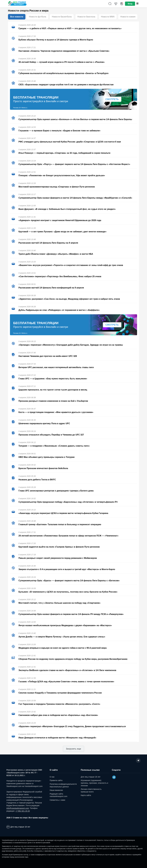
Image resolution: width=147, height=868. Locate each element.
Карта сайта (86, 795)
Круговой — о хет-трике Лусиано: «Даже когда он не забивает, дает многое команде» (62, 232)
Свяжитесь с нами (57, 800)
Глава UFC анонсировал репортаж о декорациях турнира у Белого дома (56, 491)
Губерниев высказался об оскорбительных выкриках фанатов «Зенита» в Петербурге (63, 73)
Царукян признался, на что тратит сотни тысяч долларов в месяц (53, 390)
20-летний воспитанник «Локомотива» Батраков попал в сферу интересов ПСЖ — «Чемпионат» (68, 536)
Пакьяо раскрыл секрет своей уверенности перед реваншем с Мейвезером (58, 558)
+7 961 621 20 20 (23, 811)
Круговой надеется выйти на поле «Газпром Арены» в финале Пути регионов (59, 547)
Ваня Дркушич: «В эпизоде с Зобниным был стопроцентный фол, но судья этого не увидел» (67, 209)
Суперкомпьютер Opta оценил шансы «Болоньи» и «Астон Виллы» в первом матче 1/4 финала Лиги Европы (75, 119)
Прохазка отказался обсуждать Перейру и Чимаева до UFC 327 (51, 435)
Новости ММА (108, 17)
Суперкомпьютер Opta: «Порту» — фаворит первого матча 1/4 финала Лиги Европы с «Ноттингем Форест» (74, 164)
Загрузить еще (73, 749)
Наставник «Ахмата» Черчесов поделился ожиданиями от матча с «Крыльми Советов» (64, 51)
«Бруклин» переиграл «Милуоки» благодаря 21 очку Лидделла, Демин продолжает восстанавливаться (72, 726)
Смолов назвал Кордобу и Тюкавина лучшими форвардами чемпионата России (60, 693)
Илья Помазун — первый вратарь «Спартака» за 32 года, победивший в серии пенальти (64, 153)
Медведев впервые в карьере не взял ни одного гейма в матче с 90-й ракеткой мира (62, 648)
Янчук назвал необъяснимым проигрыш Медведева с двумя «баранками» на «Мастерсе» (65, 625)
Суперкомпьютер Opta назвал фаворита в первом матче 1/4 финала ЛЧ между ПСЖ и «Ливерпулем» (71, 614)
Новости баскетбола (62, 17)
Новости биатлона (86, 17)
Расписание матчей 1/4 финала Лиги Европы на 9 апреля (48, 243)
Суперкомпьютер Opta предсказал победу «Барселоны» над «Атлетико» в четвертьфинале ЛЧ (68, 502)
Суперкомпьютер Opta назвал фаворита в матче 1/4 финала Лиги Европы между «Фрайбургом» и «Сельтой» (75, 198)
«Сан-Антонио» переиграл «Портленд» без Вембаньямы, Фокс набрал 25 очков (60, 276)
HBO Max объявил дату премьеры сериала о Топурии (47, 457)
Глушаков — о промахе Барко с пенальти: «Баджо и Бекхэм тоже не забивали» (59, 131)
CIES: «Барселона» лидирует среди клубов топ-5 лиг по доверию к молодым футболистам (66, 85)
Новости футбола (38, 17)
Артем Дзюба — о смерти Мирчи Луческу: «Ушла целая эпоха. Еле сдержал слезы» (62, 637)
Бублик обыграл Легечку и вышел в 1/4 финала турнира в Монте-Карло (56, 40)
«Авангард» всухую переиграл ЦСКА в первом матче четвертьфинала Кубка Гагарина (63, 513)
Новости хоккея (128, 17)
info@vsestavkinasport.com (18, 808)
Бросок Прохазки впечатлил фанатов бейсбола (43, 468)
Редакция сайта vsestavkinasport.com (58, 795)
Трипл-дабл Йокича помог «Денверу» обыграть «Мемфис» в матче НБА (56, 254)
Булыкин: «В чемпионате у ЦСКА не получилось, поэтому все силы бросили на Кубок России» (68, 592)
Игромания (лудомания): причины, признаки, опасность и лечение (94, 783)
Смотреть (112, 99)
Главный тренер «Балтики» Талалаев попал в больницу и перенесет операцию (60, 524)
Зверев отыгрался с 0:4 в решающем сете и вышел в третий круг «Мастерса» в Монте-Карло (67, 569)
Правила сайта (56, 780)
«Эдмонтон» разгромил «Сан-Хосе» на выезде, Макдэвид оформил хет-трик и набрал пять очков (69, 299)
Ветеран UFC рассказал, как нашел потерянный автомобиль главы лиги (56, 367)
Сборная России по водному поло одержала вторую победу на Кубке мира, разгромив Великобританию (73, 659)
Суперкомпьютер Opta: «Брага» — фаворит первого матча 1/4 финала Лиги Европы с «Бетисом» (69, 581)
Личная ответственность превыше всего (91, 790)
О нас (52, 777)
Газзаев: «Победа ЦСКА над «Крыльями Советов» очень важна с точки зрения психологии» (66, 682)
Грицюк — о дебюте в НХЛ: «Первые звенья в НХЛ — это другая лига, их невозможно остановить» (70, 28)
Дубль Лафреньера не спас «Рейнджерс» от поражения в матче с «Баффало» (59, 310)
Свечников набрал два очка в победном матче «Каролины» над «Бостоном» (58, 715)
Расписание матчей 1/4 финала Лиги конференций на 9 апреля (51, 288)
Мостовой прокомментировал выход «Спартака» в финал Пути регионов (57, 187)
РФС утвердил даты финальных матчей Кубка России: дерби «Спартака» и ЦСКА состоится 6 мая (70, 142)
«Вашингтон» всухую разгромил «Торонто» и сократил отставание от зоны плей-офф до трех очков (71, 265)
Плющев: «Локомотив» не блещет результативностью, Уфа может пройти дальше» (62, 175)
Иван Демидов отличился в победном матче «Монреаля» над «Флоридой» (57, 738)
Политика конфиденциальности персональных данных (63, 785)
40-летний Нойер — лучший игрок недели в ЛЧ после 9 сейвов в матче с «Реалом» (62, 62)
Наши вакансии (56, 790)
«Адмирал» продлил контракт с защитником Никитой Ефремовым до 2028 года (60, 220)
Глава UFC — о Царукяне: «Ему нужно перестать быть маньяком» (53, 379)
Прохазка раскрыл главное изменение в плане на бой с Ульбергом (53, 401)
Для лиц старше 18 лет (91, 777)
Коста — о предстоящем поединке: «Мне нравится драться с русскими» (56, 412)
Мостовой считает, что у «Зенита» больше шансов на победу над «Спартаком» (59, 603)
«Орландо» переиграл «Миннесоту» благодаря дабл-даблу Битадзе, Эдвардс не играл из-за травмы (71, 345)
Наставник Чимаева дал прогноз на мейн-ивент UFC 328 (48, 356)
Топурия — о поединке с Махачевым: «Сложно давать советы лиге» (54, 446)
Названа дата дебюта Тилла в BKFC (37, 480)
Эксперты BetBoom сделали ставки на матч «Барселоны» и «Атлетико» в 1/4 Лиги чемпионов (67, 670)
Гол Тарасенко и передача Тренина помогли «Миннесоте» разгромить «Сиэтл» (59, 704)
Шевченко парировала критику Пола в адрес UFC (44, 423)
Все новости (17, 17)
